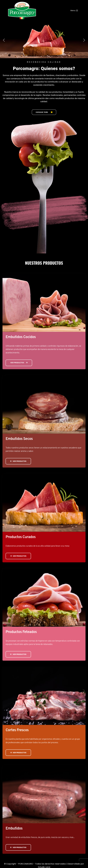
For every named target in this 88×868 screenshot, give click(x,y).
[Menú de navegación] (77, 11)
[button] (4, 40)
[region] (44, 40)
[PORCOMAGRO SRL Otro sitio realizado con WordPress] (22, 10)
